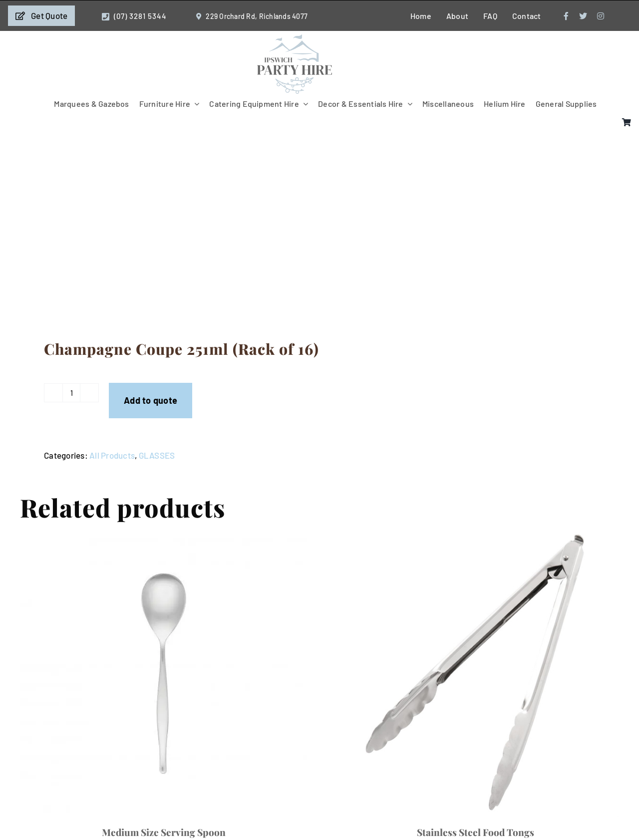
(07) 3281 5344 (140, 16)
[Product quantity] (71, 393)
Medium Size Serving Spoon (164, 832)
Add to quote (151, 400)
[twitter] (583, 16)
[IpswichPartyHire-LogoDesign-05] (295, 38)
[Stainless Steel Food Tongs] (476, 674)
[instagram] (601, 16)
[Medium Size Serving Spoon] (163, 674)
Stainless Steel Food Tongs (476, 832)
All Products (112, 455)
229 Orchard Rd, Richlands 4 (251, 16)
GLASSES (157, 455)
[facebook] (566, 16)
